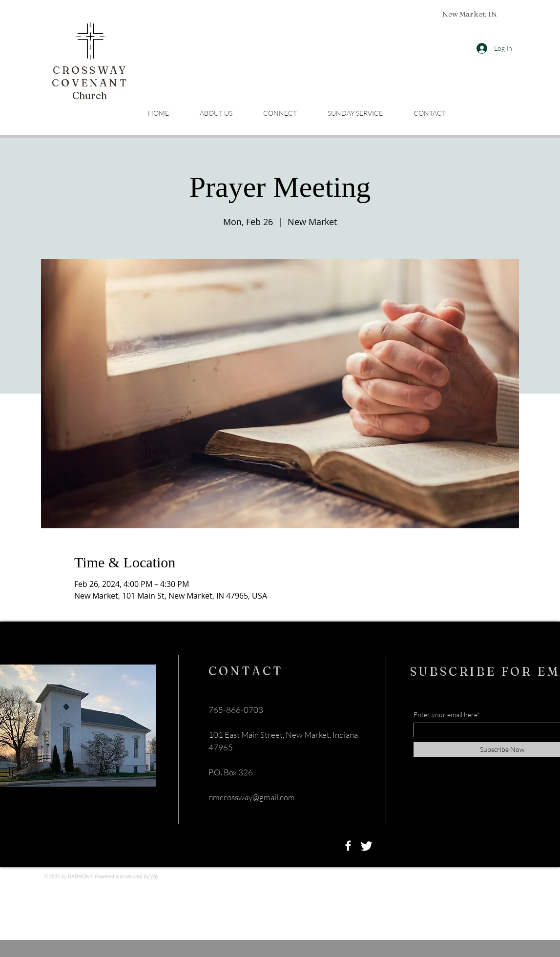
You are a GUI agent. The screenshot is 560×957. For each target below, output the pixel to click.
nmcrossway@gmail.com (252, 797)
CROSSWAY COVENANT (90, 76)
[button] (280, 113)
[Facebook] (348, 846)
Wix (155, 877)
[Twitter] (367, 846)
